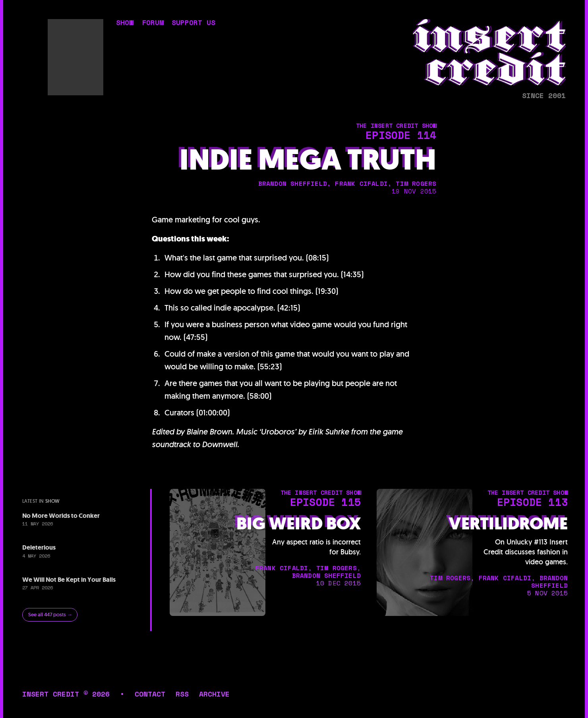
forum (153, 23)
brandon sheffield (293, 183)
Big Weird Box (299, 524)
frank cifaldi (361, 183)
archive (214, 694)
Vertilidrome (508, 524)
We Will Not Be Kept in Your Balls (69, 580)
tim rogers (416, 183)
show (125, 23)
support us (193, 23)
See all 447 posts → (50, 615)
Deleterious (39, 547)
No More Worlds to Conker (61, 516)
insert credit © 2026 (66, 694)
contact (150, 694)
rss (182, 694)
